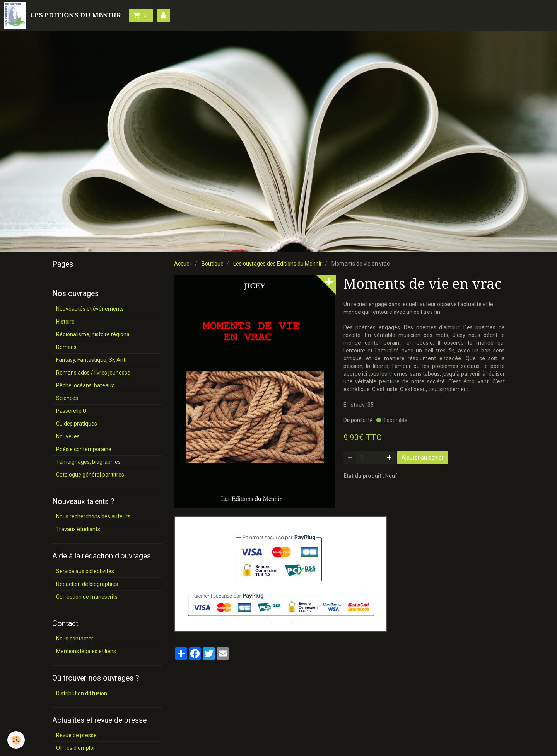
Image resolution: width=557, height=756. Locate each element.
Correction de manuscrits (87, 597)
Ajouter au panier (423, 458)
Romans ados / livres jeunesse (93, 373)
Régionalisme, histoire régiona (93, 334)
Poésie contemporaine (84, 449)
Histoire (65, 322)
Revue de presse (76, 735)
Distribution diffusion (82, 693)
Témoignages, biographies (88, 462)
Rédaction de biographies (87, 584)
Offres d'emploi (75, 748)
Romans (66, 347)
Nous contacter (75, 639)
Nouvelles (68, 436)
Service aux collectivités (85, 571)
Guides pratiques (77, 424)
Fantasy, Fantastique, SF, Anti (91, 360)
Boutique (213, 264)
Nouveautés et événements (90, 309)
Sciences (67, 398)
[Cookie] (16, 740)
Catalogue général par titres (90, 475)
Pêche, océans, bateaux (85, 385)
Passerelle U (71, 411)
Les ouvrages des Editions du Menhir (278, 264)
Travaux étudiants (78, 529)
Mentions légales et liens (86, 651)
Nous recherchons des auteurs (93, 516)
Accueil (183, 264)
